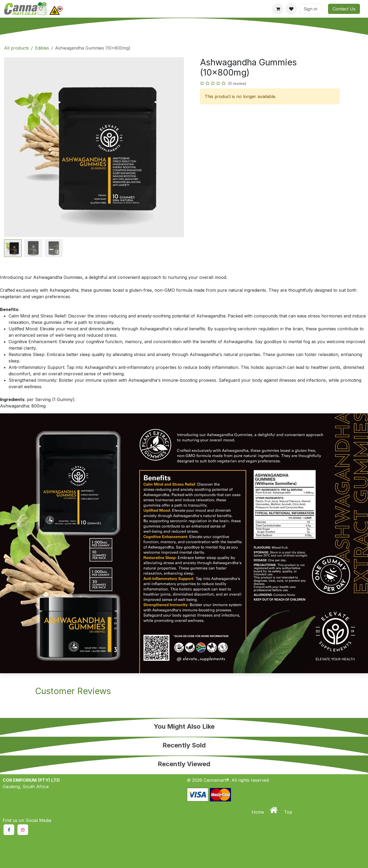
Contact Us (344, 9)
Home (258, 812)
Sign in (310, 9)
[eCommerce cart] (278, 9)
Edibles (42, 48)
